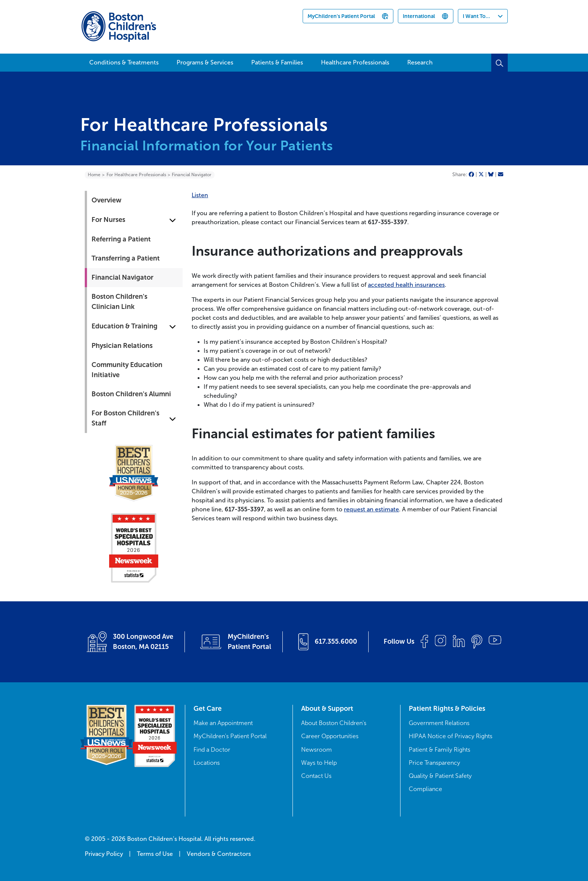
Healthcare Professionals (355, 62)
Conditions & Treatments (124, 62)
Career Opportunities (330, 736)
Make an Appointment (223, 723)
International (419, 16)
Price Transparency (434, 763)
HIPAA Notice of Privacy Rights (451, 736)
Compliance (425, 789)
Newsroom (316, 750)
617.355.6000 (336, 641)
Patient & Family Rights (439, 750)
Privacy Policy (104, 854)
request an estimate (371, 509)
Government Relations (439, 723)
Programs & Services (205, 62)
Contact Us (316, 776)
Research (420, 62)
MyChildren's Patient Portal (341, 16)
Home (94, 175)
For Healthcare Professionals (136, 175)
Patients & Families (277, 62)
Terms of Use (155, 854)
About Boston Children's (334, 723)
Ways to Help (319, 763)
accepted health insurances (406, 285)
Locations (207, 763)
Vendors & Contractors (219, 854)
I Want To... (476, 16)
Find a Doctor (212, 750)
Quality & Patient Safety (440, 776)
